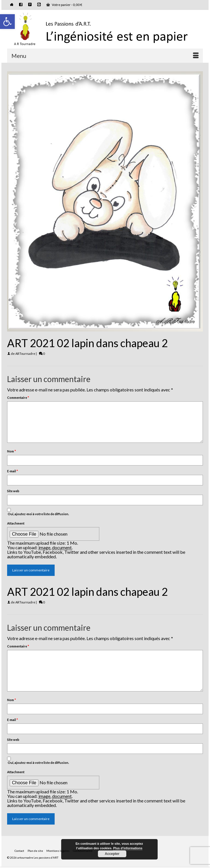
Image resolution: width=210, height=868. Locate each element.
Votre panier (64, 5)
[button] (7, 22)
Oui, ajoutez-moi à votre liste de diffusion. (38, 512)
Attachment (16, 523)
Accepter (112, 854)
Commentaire (18, 398)
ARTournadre (25, 354)
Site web (13, 491)
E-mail (13, 471)
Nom (12, 451)
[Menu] (105, 56)
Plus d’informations (128, 848)
